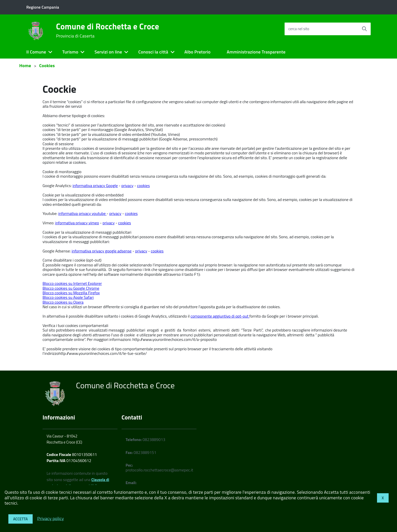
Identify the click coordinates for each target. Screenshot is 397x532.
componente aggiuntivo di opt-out (220, 316)
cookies (143, 186)
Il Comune (36, 52)
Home (25, 66)
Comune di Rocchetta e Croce (107, 30)
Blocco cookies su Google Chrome (71, 288)
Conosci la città (153, 52)
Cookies (47, 66)
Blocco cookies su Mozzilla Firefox (71, 293)
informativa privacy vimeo (77, 223)
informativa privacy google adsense (102, 251)
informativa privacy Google (95, 186)
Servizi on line (108, 52)
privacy (127, 186)
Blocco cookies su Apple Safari (68, 297)
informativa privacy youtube (82, 213)
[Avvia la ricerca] (364, 29)
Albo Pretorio (197, 52)
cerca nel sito (299, 29)
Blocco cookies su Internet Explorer (72, 283)
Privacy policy (51, 518)
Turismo (70, 52)
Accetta (21, 519)
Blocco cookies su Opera (63, 302)
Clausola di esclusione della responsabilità (78, 483)
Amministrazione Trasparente (256, 52)
